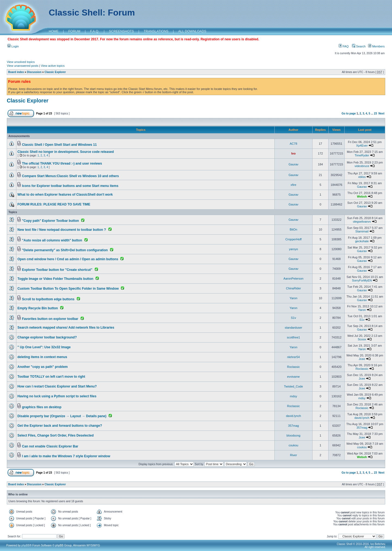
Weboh (362, 196)
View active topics (53, 66)
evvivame (293, 377)
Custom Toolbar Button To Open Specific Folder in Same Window (68, 289)
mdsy (293, 396)
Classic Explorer (55, 72)
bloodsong (294, 435)
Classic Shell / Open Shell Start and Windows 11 (59, 145)
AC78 (293, 144)
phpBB (26, 545)
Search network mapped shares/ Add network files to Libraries (66, 328)
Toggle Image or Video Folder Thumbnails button (55, 279)
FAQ (344, 46)
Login (13, 46)
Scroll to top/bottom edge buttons (48, 299)
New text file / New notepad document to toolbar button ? (62, 230)
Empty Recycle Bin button (38, 308)
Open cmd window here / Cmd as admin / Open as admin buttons (68, 259)
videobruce (362, 166)
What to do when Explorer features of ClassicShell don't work (65, 195)
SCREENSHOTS (121, 31)
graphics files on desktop (42, 407)
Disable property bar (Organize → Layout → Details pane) (62, 416)
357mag (293, 426)
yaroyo (293, 249)
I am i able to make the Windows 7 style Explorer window (66, 456)
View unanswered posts (23, 66)
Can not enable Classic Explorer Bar (50, 446)
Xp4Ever (362, 146)
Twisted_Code (293, 386)
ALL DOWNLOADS (192, 31)
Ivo (293, 153)
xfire (294, 185)
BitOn (293, 229)
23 (376, 113)
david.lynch (293, 416)
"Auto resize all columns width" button (52, 240)
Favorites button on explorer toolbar (50, 319)
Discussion (34, 72)
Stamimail (362, 231)
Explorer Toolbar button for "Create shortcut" (57, 270)
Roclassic (293, 367)
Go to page (349, 113)
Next (381, 113)
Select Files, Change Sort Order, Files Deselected (56, 435)
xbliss (362, 177)
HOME (54, 31)
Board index (16, 72)
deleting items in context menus (42, 357)
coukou (293, 445)
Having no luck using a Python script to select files (57, 396)
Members (376, 46)
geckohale (362, 241)
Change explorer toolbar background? (47, 337)
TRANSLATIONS (156, 31)
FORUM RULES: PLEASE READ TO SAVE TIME (54, 204)
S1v (294, 318)
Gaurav (293, 164)
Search (359, 46)
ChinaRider (293, 288)
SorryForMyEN (362, 280)
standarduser (293, 328)
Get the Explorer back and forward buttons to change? (60, 426)
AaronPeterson (293, 278)
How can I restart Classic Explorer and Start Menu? (57, 386)
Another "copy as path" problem (43, 367)
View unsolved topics (21, 62)
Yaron (294, 298)
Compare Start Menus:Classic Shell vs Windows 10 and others (71, 176)
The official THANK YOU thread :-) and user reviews (62, 164)
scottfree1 (293, 337)
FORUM (74, 31)
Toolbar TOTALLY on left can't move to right (51, 377)
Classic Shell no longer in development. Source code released (66, 152)
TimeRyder (362, 155)
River (293, 455)
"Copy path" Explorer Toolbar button (50, 221)
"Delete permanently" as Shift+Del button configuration (65, 250)
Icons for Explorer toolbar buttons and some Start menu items (70, 186)
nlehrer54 (293, 357)
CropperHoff (293, 239)
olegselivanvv (362, 222)
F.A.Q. (95, 31)
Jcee (362, 359)
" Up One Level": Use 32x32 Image (44, 347)
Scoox (362, 339)
